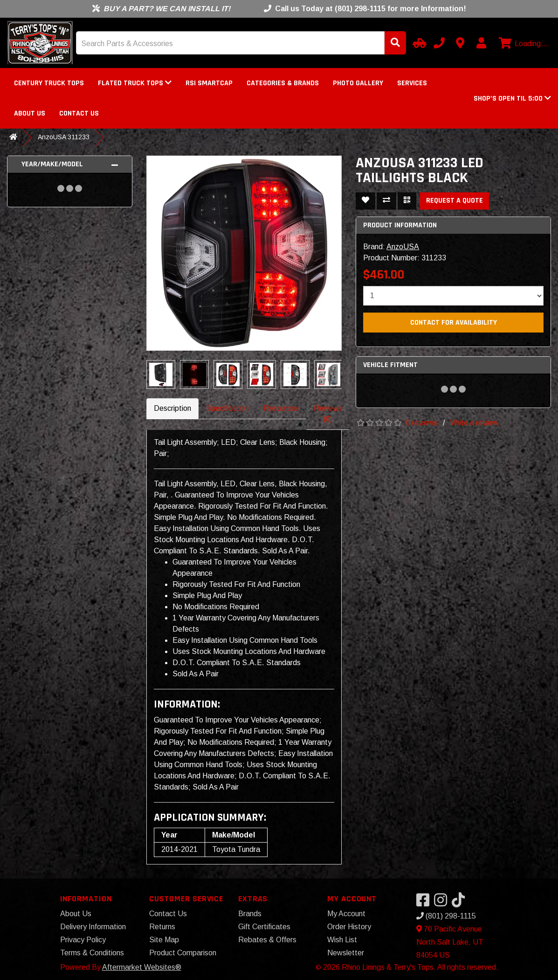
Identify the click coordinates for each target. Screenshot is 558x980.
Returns (162, 927)
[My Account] (481, 43)
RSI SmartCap (209, 83)
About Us (30, 113)
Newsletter (346, 953)
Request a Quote (455, 201)
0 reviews (422, 423)
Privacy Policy (83, 940)
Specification (227, 408)
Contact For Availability (454, 323)
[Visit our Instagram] (443, 903)
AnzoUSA (403, 247)
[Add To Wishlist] (365, 201)
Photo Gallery (358, 83)
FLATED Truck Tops (135, 83)
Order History (349, 927)
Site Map (164, 940)
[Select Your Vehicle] (418, 43)
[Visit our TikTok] (461, 903)
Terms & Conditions (92, 953)
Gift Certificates (264, 927)
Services (412, 83)
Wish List (342, 940)
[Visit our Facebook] (425, 903)
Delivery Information (93, 927)
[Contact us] (460, 43)
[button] (512, 99)
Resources (281, 408)
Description (172, 408)
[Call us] (439, 43)
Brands (250, 914)
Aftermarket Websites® (142, 967)
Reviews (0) (328, 414)
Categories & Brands (283, 83)
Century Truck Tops (49, 83)
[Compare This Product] (386, 201)
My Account (346, 914)
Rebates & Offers (267, 940)
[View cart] (522, 44)
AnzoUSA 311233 (64, 137)
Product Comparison (183, 953)
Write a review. (475, 423)
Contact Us (79, 113)
